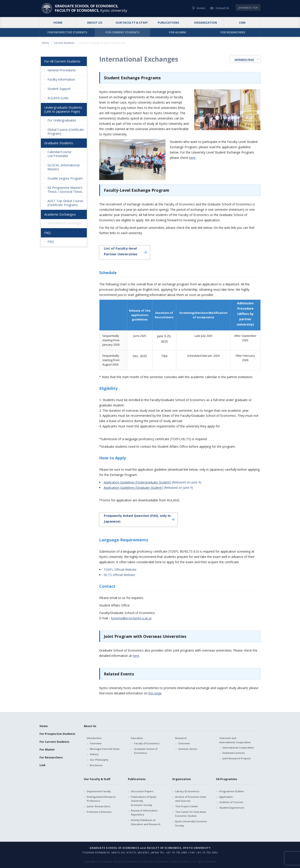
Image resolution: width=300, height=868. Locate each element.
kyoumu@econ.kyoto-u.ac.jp (131, 618)
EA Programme (227, 779)
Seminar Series (188, 749)
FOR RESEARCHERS (233, 32)
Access (201, 8)
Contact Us (222, 8)
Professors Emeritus (99, 812)
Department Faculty (99, 791)
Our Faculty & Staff (97, 779)
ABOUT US (95, 23)
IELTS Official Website (119, 575)
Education (137, 738)
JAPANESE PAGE (244, 60)
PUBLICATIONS (168, 23)
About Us (90, 726)
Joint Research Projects (237, 758)
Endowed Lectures (234, 753)
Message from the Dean (105, 749)
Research (181, 738)
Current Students (64, 43)
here (192, 158)
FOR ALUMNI (178, 32)
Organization (181, 779)
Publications (137, 779)
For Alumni (47, 750)
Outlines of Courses (231, 802)
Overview (96, 743)
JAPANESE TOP (248, 8)
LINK (242, 23)
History (94, 754)
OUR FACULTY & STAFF (132, 23)
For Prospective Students (57, 734)
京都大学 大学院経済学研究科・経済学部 (85, 8)
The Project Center (187, 806)
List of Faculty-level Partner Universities (121, 251)
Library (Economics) (187, 791)
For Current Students (54, 742)
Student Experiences (232, 808)
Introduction (94, 738)
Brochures (96, 765)
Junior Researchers (99, 806)
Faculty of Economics (147, 743)
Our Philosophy (99, 760)
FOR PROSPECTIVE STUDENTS (67, 32)
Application (226, 797)
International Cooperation (238, 748)
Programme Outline (232, 791)
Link (43, 765)
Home (45, 43)
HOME (58, 23)
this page (155, 693)
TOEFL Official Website (120, 570)
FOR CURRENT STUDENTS (122, 32)
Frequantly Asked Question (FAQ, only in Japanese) (137, 518)
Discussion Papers (142, 791)
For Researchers (51, 757)
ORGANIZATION (205, 23)
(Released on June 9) (152, 482)
